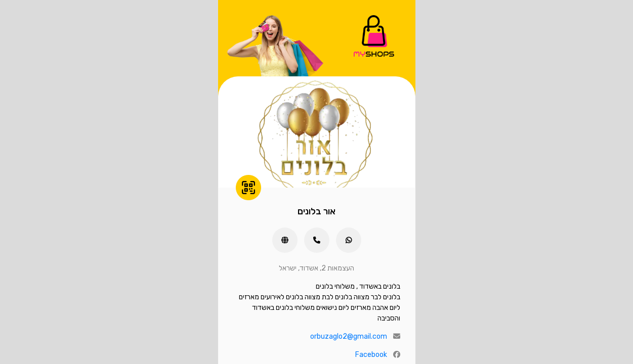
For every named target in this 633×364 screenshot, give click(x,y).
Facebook (371, 355)
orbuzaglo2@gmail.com (349, 336)
